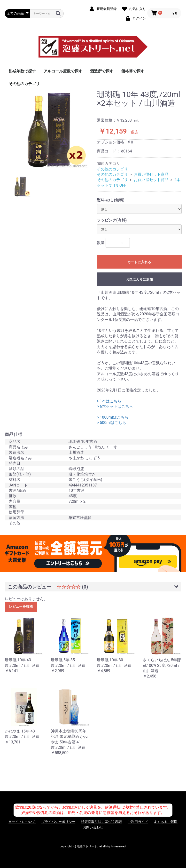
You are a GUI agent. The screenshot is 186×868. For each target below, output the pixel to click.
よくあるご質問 (166, 822)
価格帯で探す (133, 71)
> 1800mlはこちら (113, 417)
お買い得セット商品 (151, 174)
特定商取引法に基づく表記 (101, 822)
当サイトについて (22, 822)
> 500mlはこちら (112, 423)
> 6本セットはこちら (115, 406)
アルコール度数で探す (63, 71)
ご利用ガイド (138, 822)
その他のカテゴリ (24, 84)
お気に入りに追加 (139, 279)
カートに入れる (139, 262)
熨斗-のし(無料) (111, 200)
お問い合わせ (93, 827)
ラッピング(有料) (112, 220)
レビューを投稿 (21, 606)
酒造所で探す (102, 71)
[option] (49, 129)
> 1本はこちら (109, 401)
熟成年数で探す (22, 71)
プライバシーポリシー (58, 822)
